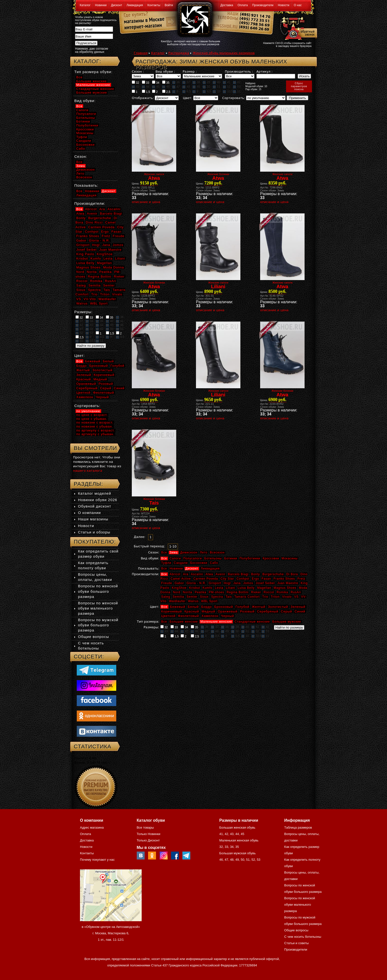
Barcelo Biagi (238, 574)
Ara (186, 574)
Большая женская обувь (237, 827)
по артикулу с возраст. (96, 430)
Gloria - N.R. (196, 583)
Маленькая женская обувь (239, 840)
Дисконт (117, 5)
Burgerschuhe (273, 574)
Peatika (201, 592)
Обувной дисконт (95, 506)
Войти (169, 5)
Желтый (259, 607)
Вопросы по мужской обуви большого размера (98, 625)
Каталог (85, 5)
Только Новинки (149, 834)
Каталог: (87, 61)
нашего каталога (88, 471)
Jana (237, 583)
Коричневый (172, 611)
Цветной (168, 616)
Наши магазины (93, 519)
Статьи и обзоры (94, 532)
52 (227, 87)
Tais (229, 597)
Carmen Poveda (206, 579)
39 (206, 82)
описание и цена (146, 202)
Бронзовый (224, 607)
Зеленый (298, 607)
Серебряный (268, 611)
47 (176, 87)
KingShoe (179, 588)
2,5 (166, 92)
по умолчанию (88, 411)
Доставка (227, 5)
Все (164, 552)
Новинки (101, 5)
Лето (204, 552)
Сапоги (175, 558)
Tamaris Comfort (247, 597)
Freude (167, 583)
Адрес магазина (92, 827)
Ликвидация (135, 5)
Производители (263, 5)
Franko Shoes (284, 579)
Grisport (215, 583)
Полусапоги (193, 558)
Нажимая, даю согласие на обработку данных (92, 50)
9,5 (207, 91)
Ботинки (231, 558)
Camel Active (181, 579)
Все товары (145, 827)
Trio (265, 597)
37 (186, 82)
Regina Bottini (238, 592)
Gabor (179, 583)
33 (146, 82)
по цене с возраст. (92, 415)
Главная (141, 53)
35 (166, 82)
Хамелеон (210, 616)
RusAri (296, 592)
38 (196, 82)
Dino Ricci (94, 222)
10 (216, 91)
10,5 (228, 91)
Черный (227, 616)
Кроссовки (271, 558)
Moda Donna (114, 267)
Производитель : (239, 71)
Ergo (255, 579)
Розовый (247, 611)
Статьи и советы (297, 943)
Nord (177, 592)
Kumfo (208, 588)
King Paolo (85, 254)
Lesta (219, 588)
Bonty (255, 574)
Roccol (269, 592)
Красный (192, 611)
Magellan (264, 588)
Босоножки (199, 563)
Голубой (242, 607)
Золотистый (278, 607)
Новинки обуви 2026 (98, 500)
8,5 (187, 91)
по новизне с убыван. (95, 426)
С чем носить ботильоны (303, 937)
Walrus (193, 601)
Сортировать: (234, 98)
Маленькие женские (216, 622)
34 (156, 82)
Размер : (190, 71)
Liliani (231, 588)
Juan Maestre (288, 583)
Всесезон (217, 552)
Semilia (178, 597)
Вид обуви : (165, 71)
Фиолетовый (188, 616)
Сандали (181, 563)
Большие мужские (287, 622)
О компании (89, 513)
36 (176, 82)
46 (166, 87)
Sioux (204, 597)
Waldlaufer (177, 601)
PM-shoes (216, 592)
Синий (300, 611)
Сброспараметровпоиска (299, 86)
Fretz (301, 579)
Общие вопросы (94, 637)
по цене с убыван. (92, 419)
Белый (193, 607)
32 (135, 82)
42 (237, 82)
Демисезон (189, 552)
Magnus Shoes (285, 588)
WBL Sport (209, 601)
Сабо (214, 563)
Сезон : (138, 71)
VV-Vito (90, 299)
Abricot (175, 574)
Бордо (207, 607)
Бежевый (178, 607)
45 (156, 87)
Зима (174, 552)
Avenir (221, 574)
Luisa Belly (246, 588)
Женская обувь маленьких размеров (224, 53)
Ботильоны (213, 558)
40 (216, 82)
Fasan (266, 579)
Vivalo (287, 597)
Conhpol (243, 579)
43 (135, 87)
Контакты (154, 5)
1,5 (146, 92)
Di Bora (292, 574)
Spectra (217, 597)
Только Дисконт (148, 840)
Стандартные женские (252, 622)
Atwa (209, 574)
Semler (192, 597)
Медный (208, 611)
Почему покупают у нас (97, 860)
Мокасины (290, 558)
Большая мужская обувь (237, 853)
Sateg (166, 597)
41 (227, 82)
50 (206, 87)
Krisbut (194, 588)
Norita (188, 592)
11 (237, 91)
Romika (282, 592)
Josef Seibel (265, 583)
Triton (275, 597)
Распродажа (179, 53)
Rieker (256, 592)
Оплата (243, 5)
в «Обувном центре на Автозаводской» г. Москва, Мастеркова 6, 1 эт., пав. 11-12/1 (111, 933)
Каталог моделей (95, 493)
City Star (227, 579)
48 (186, 87)
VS (296, 597)
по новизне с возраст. (95, 422)
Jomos (248, 583)
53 (237, 87)
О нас (298, 5)
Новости (284, 5)
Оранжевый (228, 611)
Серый (286, 611)
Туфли (166, 563)
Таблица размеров (298, 827)
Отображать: (143, 98)
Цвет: (188, 98)
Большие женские (184, 622)
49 (196, 87)
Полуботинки (250, 558)
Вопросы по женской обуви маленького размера (98, 608)
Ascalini (197, 574)
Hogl (227, 583)
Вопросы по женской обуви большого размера (98, 591)
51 (216, 87)
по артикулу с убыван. (95, 434)
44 (146, 87)
